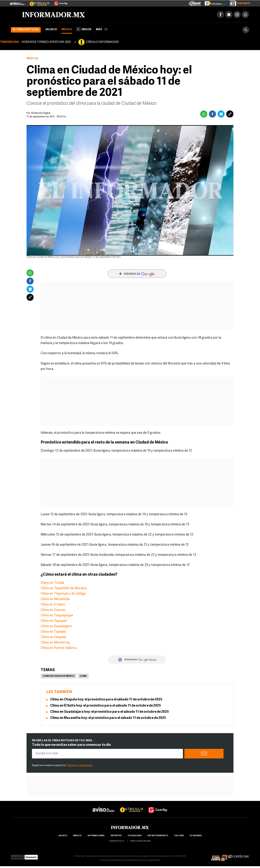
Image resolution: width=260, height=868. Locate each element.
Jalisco (51, 30)
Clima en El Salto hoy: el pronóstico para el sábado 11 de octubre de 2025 (106, 706)
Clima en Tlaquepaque (57, 616)
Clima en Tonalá (52, 583)
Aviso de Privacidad (109, 860)
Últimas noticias (26, 30)
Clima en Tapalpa (53, 632)
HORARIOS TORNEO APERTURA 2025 (46, 42)
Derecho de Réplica (128, 860)
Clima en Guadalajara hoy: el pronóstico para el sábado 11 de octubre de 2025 (110, 712)
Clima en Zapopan (54, 621)
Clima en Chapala (53, 637)
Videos (84, 29)
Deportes (116, 836)
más (102, 30)
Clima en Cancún (53, 610)
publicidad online (140, 841)
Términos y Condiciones (79, 765)
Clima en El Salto (53, 605)
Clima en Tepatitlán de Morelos (64, 588)
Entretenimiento (158, 836)
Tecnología (135, 836)
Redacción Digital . (41, 113)
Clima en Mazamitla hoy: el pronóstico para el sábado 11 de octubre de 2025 (108, 718)
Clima (83, 676)
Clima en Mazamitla (55, 599)
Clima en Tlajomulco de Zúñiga (63, 594)
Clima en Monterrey (55, 643)
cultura (179, 836)
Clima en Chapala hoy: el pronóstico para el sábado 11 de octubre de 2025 (106, 700)
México (67, 30)
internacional (96, 836)
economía (196, 836)
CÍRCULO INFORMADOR (102, 42)
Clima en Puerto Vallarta (59, 648)
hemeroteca (117, 841)
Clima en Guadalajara (56, 626)
